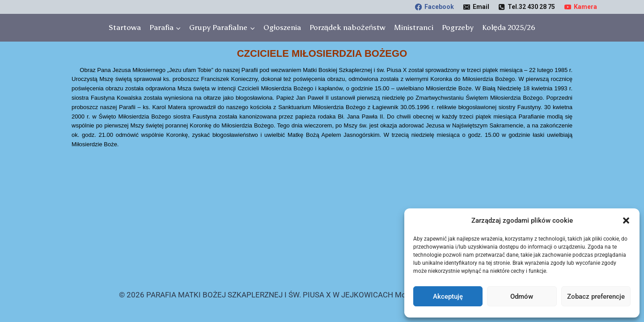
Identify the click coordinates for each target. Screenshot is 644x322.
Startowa (125, 27)
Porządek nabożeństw (347, 27)
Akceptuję (448, 297)
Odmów (522, 297)
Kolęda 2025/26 (509, 27)
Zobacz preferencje (596, 297)
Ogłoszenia (282, 27)
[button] (626, 220)
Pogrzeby (458, 27)
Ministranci (414, 27)
